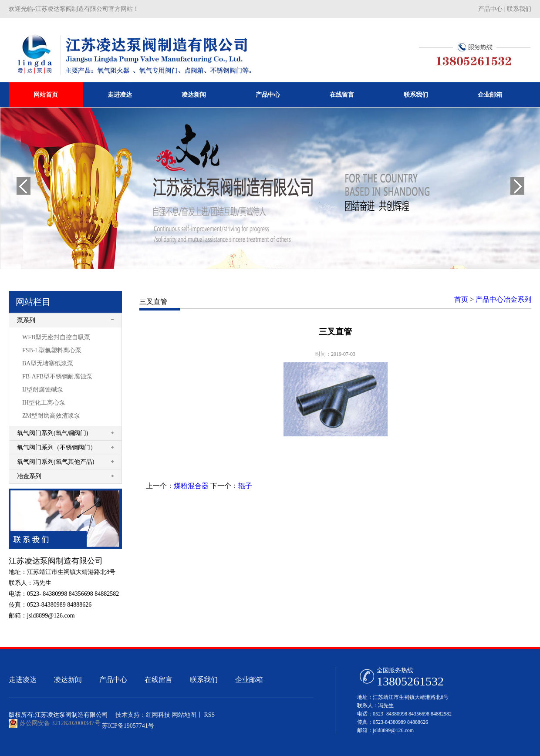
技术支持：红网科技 (143, 715)
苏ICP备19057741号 (128, 726)
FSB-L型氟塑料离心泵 (52, 350)
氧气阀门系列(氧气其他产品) (56, 462)
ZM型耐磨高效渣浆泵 (51, 416)
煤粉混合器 (191, 486)
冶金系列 (29, 476)
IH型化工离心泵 (44, 403)
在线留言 (342, 95)
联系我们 (519, 9)
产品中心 (490, 9)
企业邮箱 (490, 95)
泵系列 (26, 320)
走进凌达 (120, 95)
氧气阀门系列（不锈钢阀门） (57, 447)
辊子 (245, 486)
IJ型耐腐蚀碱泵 (43, 390)
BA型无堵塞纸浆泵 (48, 363)
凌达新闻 (194, 95)
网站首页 (46, 95)
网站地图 (184, 715)
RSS (209, 715)
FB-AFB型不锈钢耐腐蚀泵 (57, 376)
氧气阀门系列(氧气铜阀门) (52, 433)
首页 (461, 299)
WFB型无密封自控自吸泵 (56, 337)
